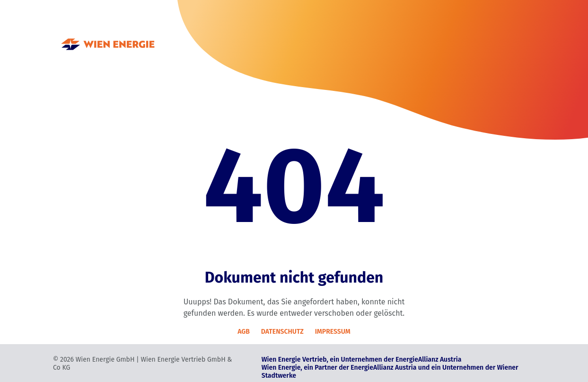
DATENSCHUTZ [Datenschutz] (282, 332)
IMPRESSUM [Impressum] (333, 332)
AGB (244, 332)
